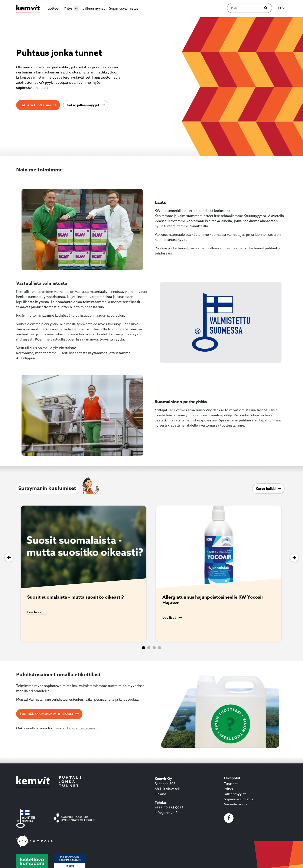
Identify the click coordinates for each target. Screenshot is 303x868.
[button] (144, 648)
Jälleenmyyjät (94, 9)
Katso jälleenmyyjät (83, 105)
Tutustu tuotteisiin (35, 105)
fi (280, 8)
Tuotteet (53, 9)
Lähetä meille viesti (82, 728)
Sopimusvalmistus (124, 9)
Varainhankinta (236, 804)
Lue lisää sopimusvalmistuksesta (47, 714)
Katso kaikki (266, 489)
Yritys (71, 9)
